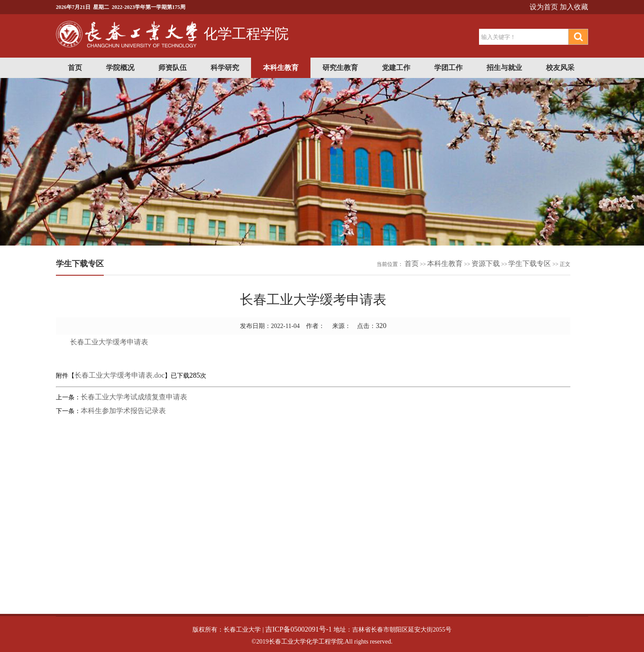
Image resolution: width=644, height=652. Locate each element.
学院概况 (120, 68)
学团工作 (448, 68)
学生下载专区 (530, 264)
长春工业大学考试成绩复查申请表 (134, 397)
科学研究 (225, 68)
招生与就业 (504, 68)
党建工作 (396, 68)
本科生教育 (281, 68)
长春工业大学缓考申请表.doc (120, 375)
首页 (75, 68)
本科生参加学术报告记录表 (123, 411)
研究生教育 (340, 68)
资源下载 (486, 264)
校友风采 (560, 68)
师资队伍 (173, 68)
